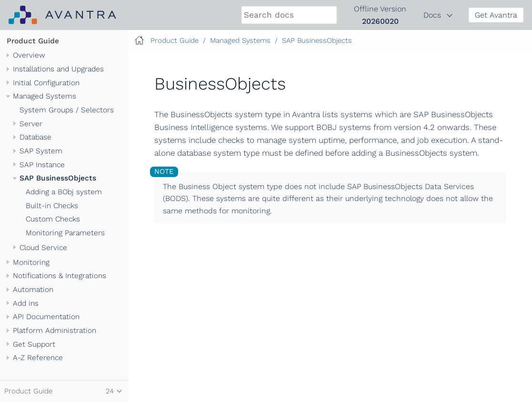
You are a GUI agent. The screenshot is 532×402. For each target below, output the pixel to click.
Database (35, 137)
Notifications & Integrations (60, 276)
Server (31, 124)
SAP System (41, 151)
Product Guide (33, 41)
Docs (432, 15)
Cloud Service (43, 248)
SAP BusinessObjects (58, 178)
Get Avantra (496, 15)
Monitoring (31, 262)
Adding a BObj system (64, 192)
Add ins (26, 303)
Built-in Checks (52, 206)
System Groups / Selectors (67, 110)
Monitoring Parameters (65, 233)
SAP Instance (42, 165)
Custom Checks (53, 219)
